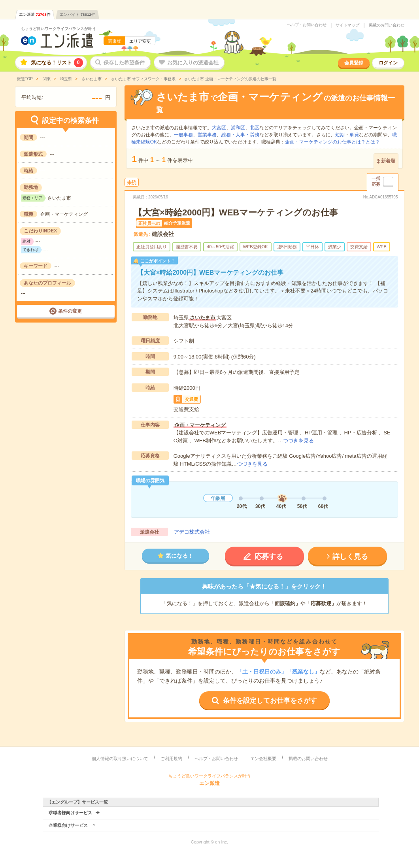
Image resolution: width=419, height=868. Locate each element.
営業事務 (207, 135)
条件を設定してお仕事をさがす (270, 701)
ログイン (388, 63)
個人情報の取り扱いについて (120, 759)
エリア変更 (140, 41)
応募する (269, 557)
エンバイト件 (77, 14)
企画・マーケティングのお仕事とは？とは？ (332, 142)
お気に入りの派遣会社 (193, 63)
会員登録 (354, 63)
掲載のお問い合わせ (387, 25)
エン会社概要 (263, 759)
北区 (255, 128)
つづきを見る (298, 441)
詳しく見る (350, 557)
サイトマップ (347, 25)
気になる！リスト (57, 63)
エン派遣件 (35, 14)
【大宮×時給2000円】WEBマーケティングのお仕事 (236, 212)
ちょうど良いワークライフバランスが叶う (59, 29)
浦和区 (238, 128)
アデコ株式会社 (192, 532)
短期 (340, 135)
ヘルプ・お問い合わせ (307, 25)
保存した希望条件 (124, 63)
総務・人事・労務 (240, 135)
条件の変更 (70, 311)
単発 (354, 135)
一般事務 (183, 135)
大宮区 (219, 128)
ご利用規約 (171, 759)
